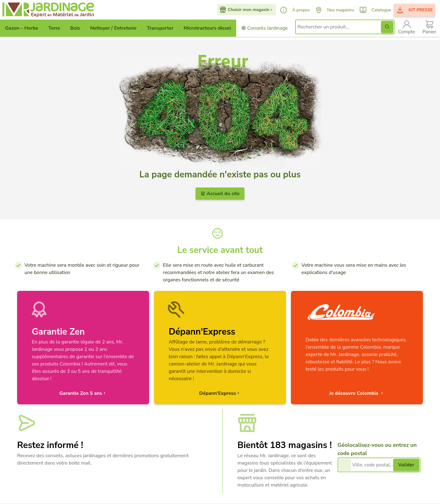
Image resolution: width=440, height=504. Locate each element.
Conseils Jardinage (264, 28)
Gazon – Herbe (22, 28)
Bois (75, 28)
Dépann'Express (220, 393)
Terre (54, 28)
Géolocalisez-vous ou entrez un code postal (377, 449)
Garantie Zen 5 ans (83, 393)
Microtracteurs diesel (207, 28)
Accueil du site (220, 194)
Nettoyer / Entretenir (114, 28)
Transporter (160, 28)
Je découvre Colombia (357, 393)
